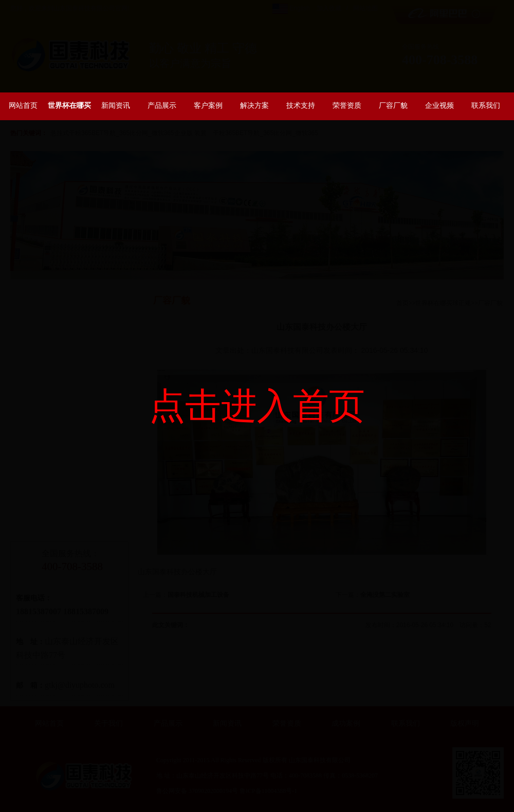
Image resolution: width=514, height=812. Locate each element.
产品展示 (162, 105)
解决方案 (254, 105)
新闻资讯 (116, 105)
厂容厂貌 (393, 105)
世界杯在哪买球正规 (69, 111)
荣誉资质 (347, 105)
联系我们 (486, 105)
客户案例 (208, 105)
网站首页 (23, 105)
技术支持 (301, 105)
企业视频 (439, 105)
